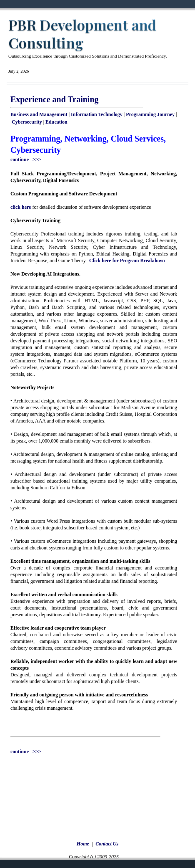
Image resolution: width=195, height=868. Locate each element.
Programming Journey (150, 114)
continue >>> (26, 159)
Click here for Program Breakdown (127, 261)
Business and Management (39, 114)
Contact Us (107, 844)
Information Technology (97, 114)
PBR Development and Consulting (82, 34)
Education (56, 122)
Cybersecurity (27, 122)
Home (83, 844)
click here (21, 207)
